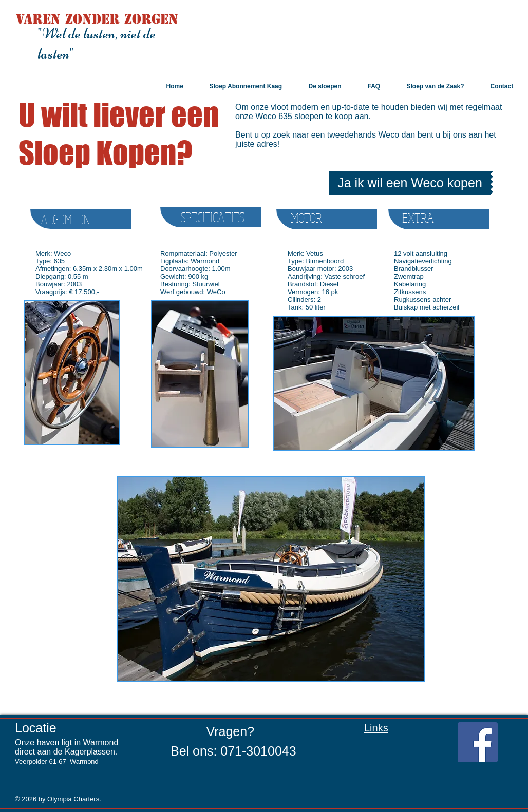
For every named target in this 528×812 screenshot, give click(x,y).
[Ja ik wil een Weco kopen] (410, 183)
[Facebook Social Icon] (478, 742)
